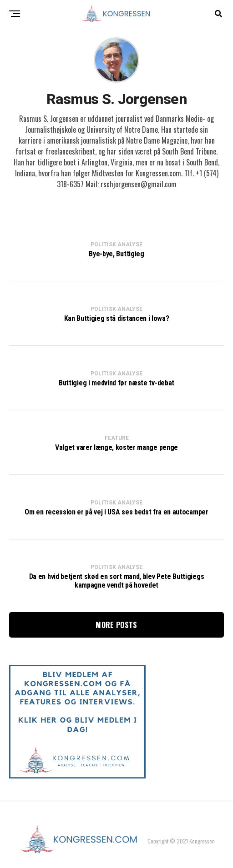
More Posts (116, 625)
